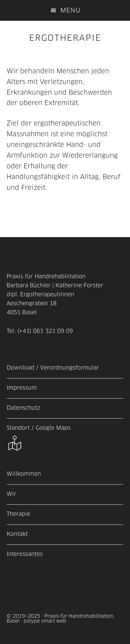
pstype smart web (45, 621)
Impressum (22, 388)
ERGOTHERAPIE (65, 38)
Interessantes (25, 554)
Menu (70, 10)
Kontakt (17, 534)
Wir (11, 494)
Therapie (18, 514)
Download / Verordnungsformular (53, 367)
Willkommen (24, 474)
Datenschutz (23, 408)
